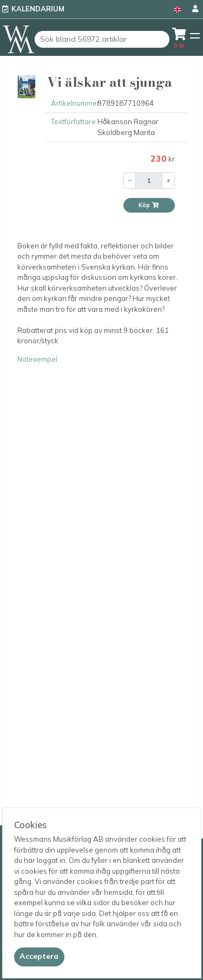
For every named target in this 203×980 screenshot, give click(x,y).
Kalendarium (38, 9)
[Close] (39, 957)
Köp (149, 205)
